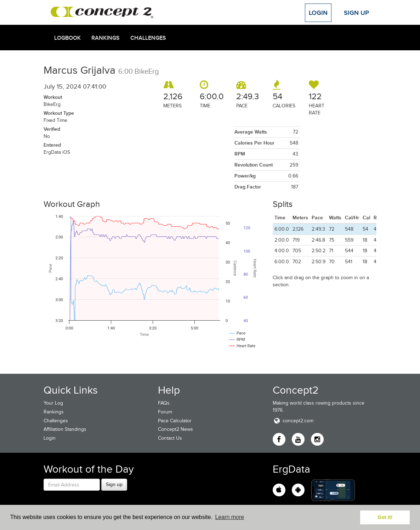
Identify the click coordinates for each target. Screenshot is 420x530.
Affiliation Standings (65, 429)
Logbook (67, 38)
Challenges (148, 38)
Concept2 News (175, 429)
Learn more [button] (229, 517)
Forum (165, 412)
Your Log (53, 403)
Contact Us (170, 438)
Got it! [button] (385, 517)
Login (318, 13)
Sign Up (356, 13)
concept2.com (293, 421)
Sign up (114, 484)
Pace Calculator (175, 421)
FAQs (164, 403)
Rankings (106, 38)
